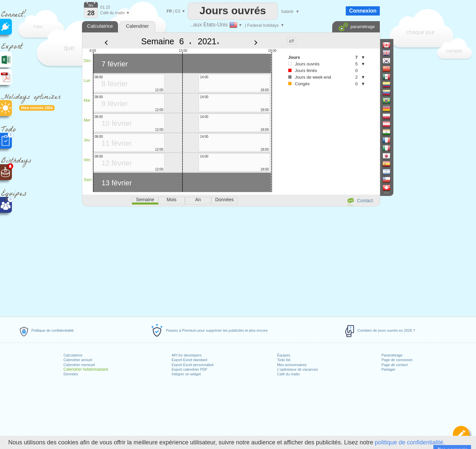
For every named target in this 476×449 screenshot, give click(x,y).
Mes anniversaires (292, 365)
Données (71, 374)
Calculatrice (73, 355)
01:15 (105, 7)
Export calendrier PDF (189, 369)
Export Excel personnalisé (193, 365)
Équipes (284, 355)
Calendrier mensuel (79, 365)
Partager (388, 369)
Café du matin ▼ (115, 13)
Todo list (284, 360)
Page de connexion (397, 360)
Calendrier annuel (78, 360)
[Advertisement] (231, 260)
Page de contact (395, 365)
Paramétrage (392, 355)
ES (178, 11)
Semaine (158, 41)
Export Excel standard (189, 360)
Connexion (363, 11)
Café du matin (288, 374)
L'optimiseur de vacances (297, 369)
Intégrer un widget (186, 374)
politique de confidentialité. (410, 442)
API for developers (187, 355)
